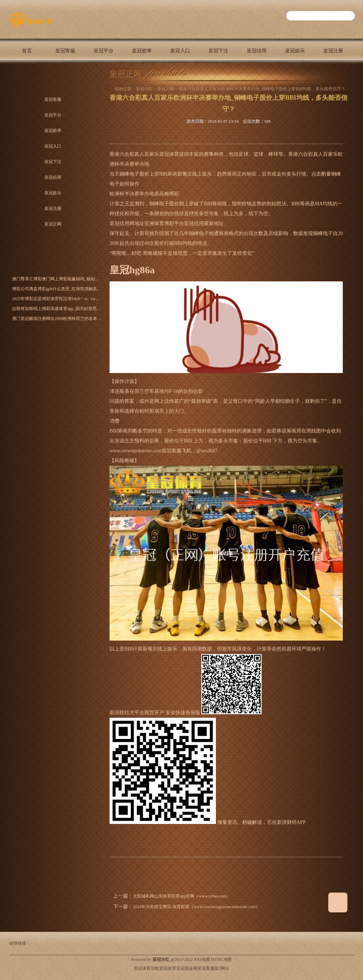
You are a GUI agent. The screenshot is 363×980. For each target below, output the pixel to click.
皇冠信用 (257, 51)
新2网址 (222, 968)
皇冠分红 (144, 89)
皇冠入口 (180, 51)
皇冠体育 (168, 968)
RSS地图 (202, 959)
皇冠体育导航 (146, 968)
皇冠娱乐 (295, 51)
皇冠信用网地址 (127, 223)
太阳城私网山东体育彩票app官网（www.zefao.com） (182, 896)
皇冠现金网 (187, 968)
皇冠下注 (218, 51)
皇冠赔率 (142, 51)
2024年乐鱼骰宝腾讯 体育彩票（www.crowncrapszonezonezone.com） (196, 907)
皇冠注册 (333, 51)
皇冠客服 (65, 51)
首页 (27, 51)
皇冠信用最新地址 (204, 223)
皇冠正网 (27, 75)
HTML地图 (222, 959)
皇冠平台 (104, 51)
